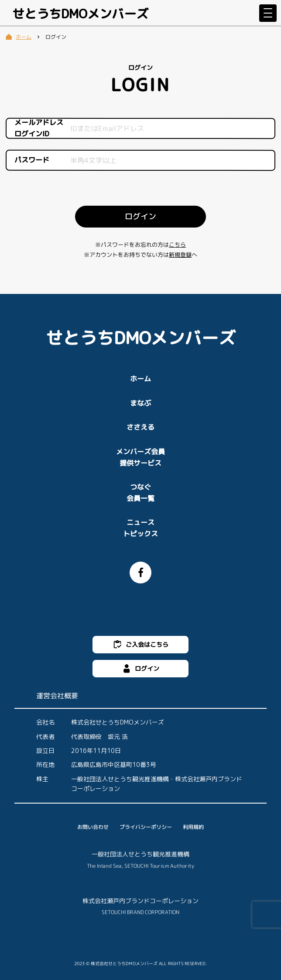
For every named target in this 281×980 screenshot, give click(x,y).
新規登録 (180, 255)
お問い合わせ (93, 827)
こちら (177, 245)
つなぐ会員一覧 (140, 493)
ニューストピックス (140, 528)
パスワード (32, 160)
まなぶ (140, 403)
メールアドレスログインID (39, 128)
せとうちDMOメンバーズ (80, 14)
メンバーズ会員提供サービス (140, 457)
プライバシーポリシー (146, 827)
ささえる (140, 427)
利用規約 (193, 827)
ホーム (140, 379)
